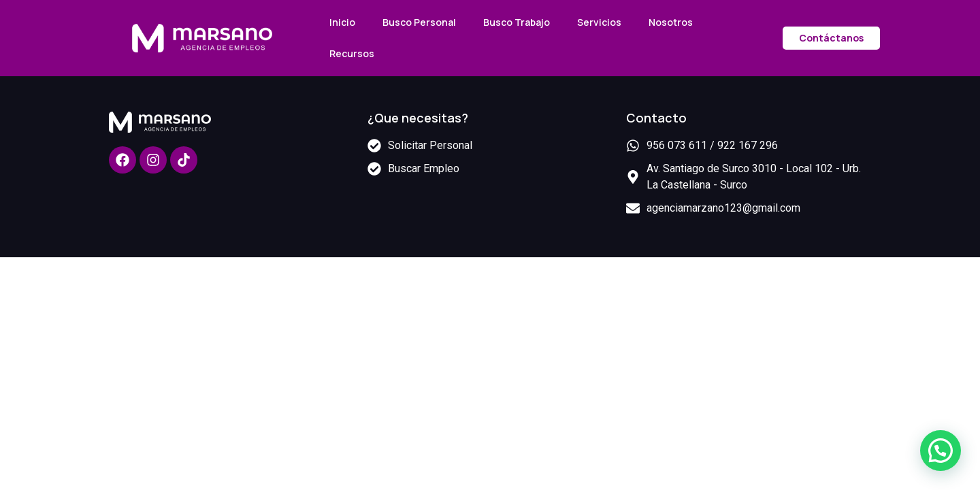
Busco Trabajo (517, 22)
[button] (941, 451)
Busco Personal (419, 22)
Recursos (352, 53)
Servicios (599, 22)
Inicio (342, 22)
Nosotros (671, 22)
